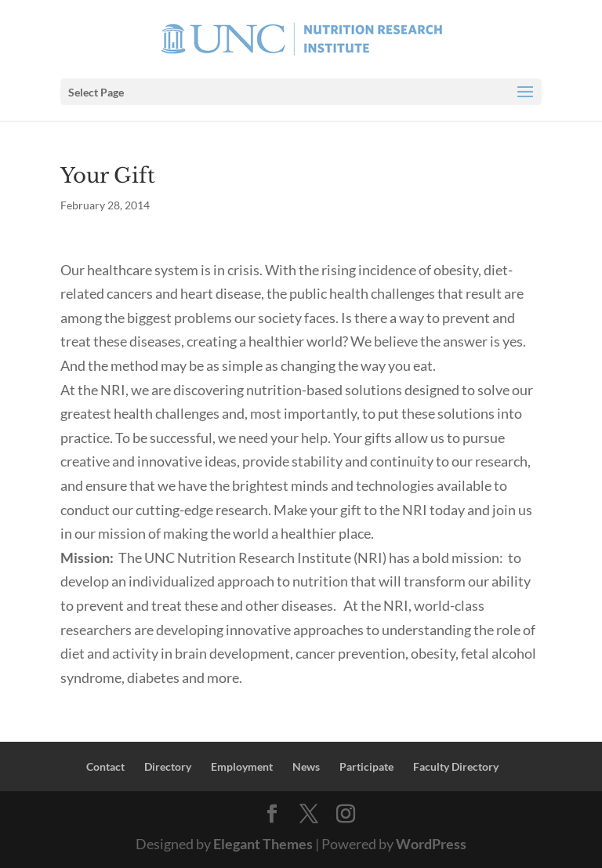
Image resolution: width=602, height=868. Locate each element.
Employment (242, 766)
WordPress (431, 844)
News (306, 766)
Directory (168, 766)
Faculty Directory (456, 766)
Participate (366, 766)
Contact (105, 766)
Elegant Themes (263, 844)
